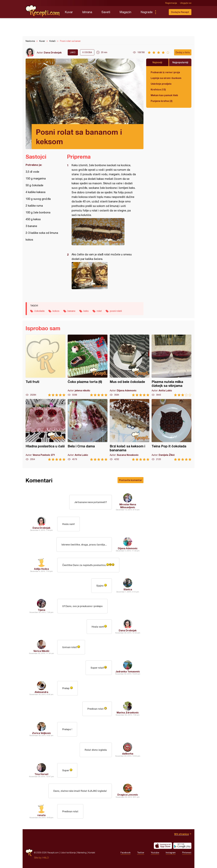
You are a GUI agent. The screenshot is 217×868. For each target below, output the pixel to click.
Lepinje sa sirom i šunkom (166, 78)
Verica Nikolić (41, 651)
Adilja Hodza (41, 569)
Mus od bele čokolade (130, 365)
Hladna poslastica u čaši (46, 430)
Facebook (126, 853)
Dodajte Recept (180, 12)
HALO (46, 858)
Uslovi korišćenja (68, 853)
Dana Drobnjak (53, 52)
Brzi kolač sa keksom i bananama (130, 430)
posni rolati (116, 311)
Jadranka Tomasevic (128, 671)
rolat (99, 311)
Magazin (125, 12)
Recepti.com (43, 11)
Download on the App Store (163, 846)
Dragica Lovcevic (128, 795)
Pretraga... (162, 12)
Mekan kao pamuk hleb (164, 95)
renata (41, 815)
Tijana (42, 610)
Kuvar (69, 12)
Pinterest (187, 853)
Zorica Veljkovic (42, 733)
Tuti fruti (46, 365)
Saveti (106, 12)
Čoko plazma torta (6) (88, 365)
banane (71, 311)
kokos (56, 311)
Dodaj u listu (183, 52)
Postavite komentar (131, 480)
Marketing (82, 853)
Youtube (155, 853)
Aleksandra (41, 692)
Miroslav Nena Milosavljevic (128, 506)
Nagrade (147, 12)
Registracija (171, 3)
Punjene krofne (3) (162, 101)
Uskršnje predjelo (161, 84)
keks (86, 311)
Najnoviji (157, 62)
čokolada (39, 311)
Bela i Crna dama (88, 430)
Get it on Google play (182, 846)
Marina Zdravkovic (128, 712)
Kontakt (92, 853)
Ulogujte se (186, 3)
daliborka (128, 754)
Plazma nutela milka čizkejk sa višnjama (171, 365)
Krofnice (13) (158, 89)
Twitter (141, 853)
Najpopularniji (180, 62)
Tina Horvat (41, 774)
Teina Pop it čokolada (171, 430)
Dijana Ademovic (128, 548)
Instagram (171, 853)
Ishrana (87, 12)
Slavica (128, 589)
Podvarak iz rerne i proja (165, 72)
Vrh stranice (182, 834)
